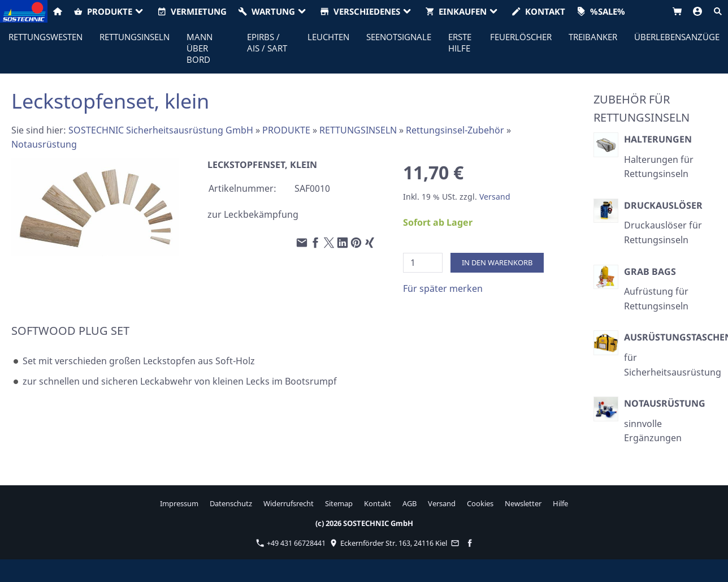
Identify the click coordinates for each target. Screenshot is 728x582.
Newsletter (523, 503)
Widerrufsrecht (289, 503)
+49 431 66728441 (291, 543)
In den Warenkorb (497, 262)
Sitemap (339, 503)
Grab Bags (650, 271)
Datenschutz (231, 503)
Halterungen (658, 139)
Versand (495, 197)
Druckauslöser (663, 205)
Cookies (480, 503)
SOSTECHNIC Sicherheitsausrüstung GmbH (161, 130)
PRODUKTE (286, 130)
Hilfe (560, 503)
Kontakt (378, 503)
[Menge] (423, 263)
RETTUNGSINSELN (358, 130)
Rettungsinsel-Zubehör (455, 130)
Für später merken (443, 288)
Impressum (179, 503)
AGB (409, 503)
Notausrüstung (44, 144)
